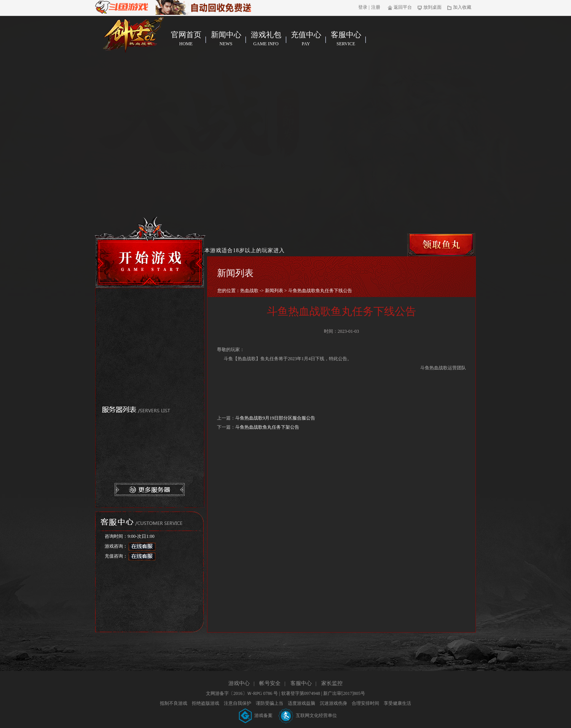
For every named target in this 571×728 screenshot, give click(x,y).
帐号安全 (270, 683)
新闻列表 (274, 291)
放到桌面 (430, 7)
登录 (363, 7)
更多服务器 (150, 490)
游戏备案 (256, 715)
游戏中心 (239, 683)
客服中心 (346, 39)
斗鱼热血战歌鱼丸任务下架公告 (267, 427)
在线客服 (142, 547)
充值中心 (306, 39)
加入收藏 (459, 7)
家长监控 (332, 683)
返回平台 (400, 7)
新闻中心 (226, 39)
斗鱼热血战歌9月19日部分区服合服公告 (275, 418)
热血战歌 (249, 291)
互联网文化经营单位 (308, 715)
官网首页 (186, 39)
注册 (376, 7)
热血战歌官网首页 (133, 35)
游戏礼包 (266, 39)
